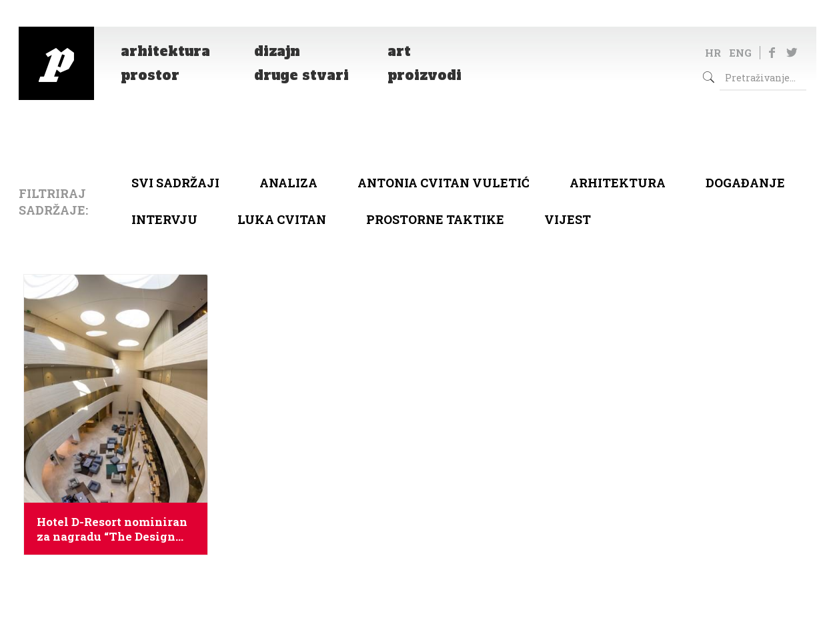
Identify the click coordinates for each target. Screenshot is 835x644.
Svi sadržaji (175, 183)
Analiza (288, 183)
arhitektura (618, 183)
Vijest (568, 219)
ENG (740, 53)
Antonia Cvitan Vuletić (444, 183)
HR (713, 53)
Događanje (745, 183)
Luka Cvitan (282, 219)
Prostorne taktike (435, 219)
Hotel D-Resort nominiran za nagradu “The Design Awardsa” (112, 529)
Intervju (164, 219)
